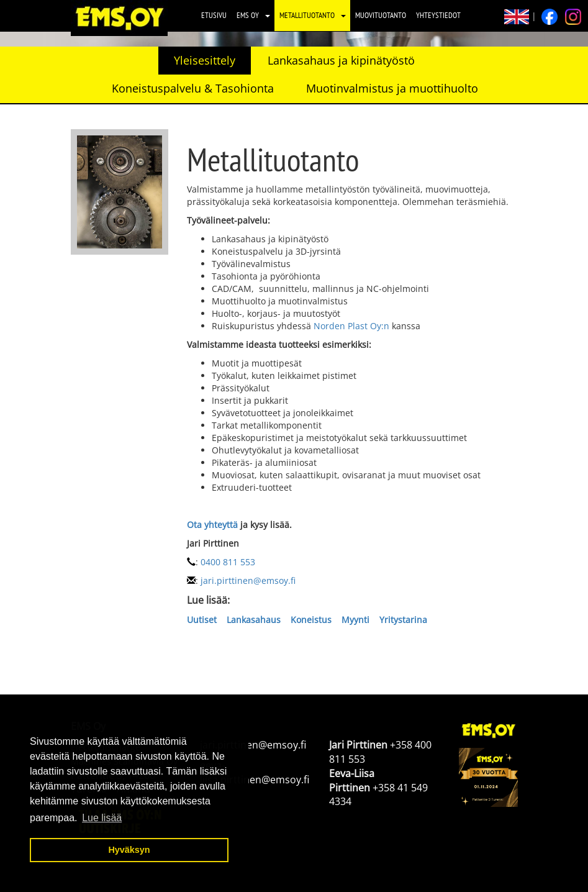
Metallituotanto (307, 15)
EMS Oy (248, 15)
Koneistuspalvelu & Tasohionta (193, 88)
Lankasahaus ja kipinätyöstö (341, 60)
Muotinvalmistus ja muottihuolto (392, 88)
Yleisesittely (205, 60)
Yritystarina (402, 620)
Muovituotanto (381, 15)
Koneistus (311, 620)
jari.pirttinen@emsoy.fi (248, 580)
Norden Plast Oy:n (351, 326)
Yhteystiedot (438, 15)
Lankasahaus (254, 620)
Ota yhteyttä (212, 525)
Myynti (355, 620)
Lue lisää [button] (102, 818)
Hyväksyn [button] (129, 850)
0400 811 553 (228, 562)
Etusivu (214, 15)
